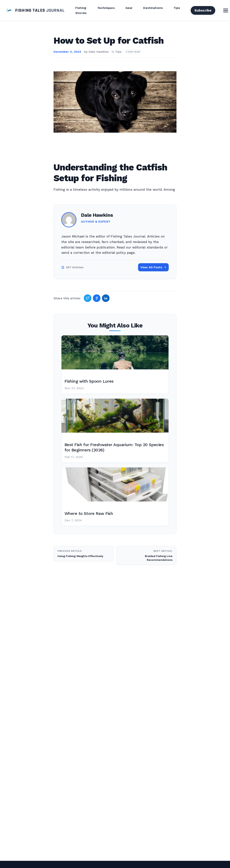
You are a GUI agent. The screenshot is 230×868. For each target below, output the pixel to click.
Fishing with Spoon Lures (89, 381)
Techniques (106, 8)
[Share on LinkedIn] (106, 298)
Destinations (153, 8)
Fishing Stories (81, 10)
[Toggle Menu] (226, 10)
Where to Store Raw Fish (89, 513)
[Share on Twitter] (88, 298)
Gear (129, 8)
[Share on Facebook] (97, 298)
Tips (177, 8)
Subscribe (203, 10)
